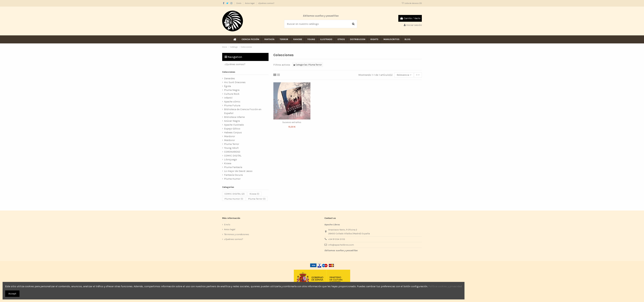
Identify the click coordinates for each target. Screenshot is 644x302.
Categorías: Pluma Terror (308, 65)
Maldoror (230, 140)
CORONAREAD (232, 152)
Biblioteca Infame (234, 117)
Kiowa (228, 163)
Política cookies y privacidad (445, 286)
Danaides (230, 78)
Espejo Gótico (232, 129)
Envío (239, 3)
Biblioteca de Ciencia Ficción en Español (243, 111)
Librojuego (231, 159)
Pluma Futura (232, 105)
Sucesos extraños (292, 122)
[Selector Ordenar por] (404, 75)
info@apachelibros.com (341, 245)
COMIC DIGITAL (233, 156)
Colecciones (229, 72)
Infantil (228, 98)
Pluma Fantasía (233, 167)
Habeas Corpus (233, 132)
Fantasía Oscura (233, 175)
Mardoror (230, 136)
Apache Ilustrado (234, 125)
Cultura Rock (232, 94)
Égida (227, 86)
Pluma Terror (232, 144)
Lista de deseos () (412, 3)
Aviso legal (250, 3)
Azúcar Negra (232, 121)
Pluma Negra (232, 90)
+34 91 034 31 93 (337, 239)
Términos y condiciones (237, 234)
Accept (12, 294)
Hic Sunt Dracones (235, 82)
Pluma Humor (232, 179)
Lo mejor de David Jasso (238, 171)
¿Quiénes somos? (266, 3)
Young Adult (231, 148)
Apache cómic (232, 102)
